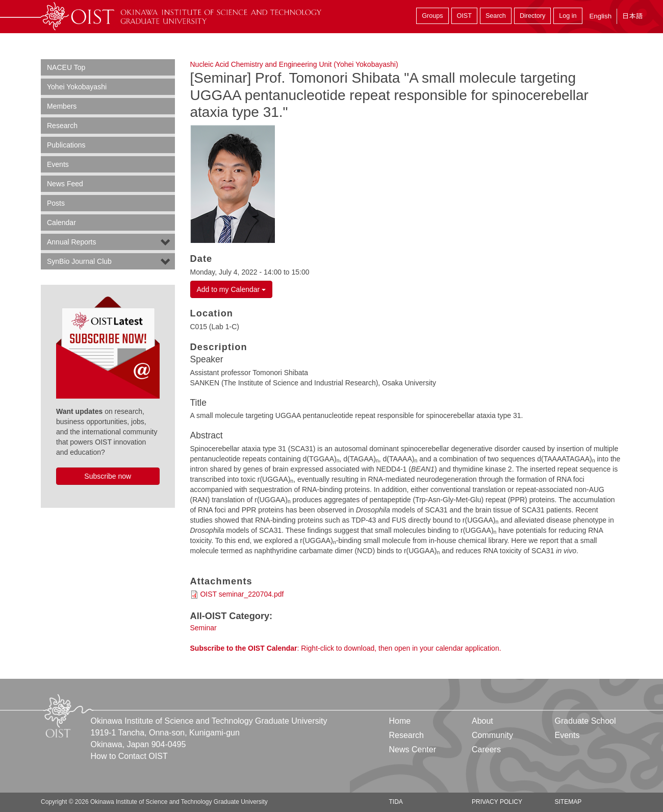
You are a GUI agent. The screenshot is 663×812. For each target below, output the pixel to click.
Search (496, 16)
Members (62, 106)
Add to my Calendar (232, 289)
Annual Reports (72, 242)
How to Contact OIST (129, 756)
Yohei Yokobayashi (77, 87)
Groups (432, 16)
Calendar (61, 223)
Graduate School (585, 721)
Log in (568, 16)
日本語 (632, 16)
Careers (486, 749)
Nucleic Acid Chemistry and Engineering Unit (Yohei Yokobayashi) (294, 64)
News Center (413, 749)
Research (62, 126)
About (482, 721)
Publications (66, 145)
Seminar (203, 628)
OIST (464, 16)
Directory (532, 16)
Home (400, 721)
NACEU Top (66, 67)
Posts (56, 203)
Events (58, 164)
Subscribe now (108, 476)
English (600, 16)
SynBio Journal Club (79, 261)
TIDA (396, 802)
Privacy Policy (497, 802)
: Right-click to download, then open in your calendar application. (346, 648)
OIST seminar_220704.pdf (242, 594)
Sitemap (568, 802)
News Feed (65, 184)
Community (492, 735)
